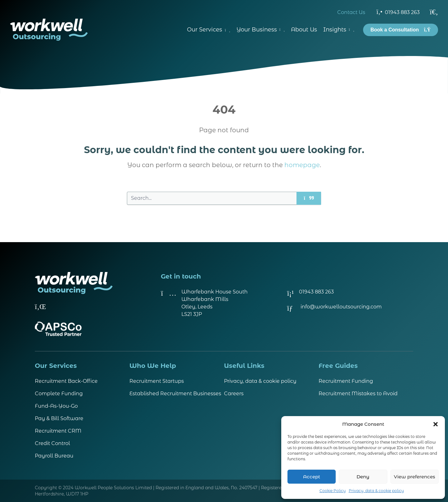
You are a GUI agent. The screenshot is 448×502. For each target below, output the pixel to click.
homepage (302, 165)
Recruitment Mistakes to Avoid (358, 394)
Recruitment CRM (58, 431)
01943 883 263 (398, 12)
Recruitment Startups (157, 381)
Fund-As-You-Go (56, 406)
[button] (436, 424)
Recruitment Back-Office (66, 381)
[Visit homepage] (49, 30)
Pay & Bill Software (59, 418)
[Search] (434, 12)
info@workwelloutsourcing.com (341, 307)
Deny (363, 477)
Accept (312, 477)
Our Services (209, 30)
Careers (234, 394)
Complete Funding (59, 394)
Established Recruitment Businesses (175, 394)
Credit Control (52, 443)
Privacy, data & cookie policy (376, 491)
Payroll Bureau (54, 456)
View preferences (415, 477)
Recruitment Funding (346, 381)
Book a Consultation (401, 30)
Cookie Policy (333, 491)
